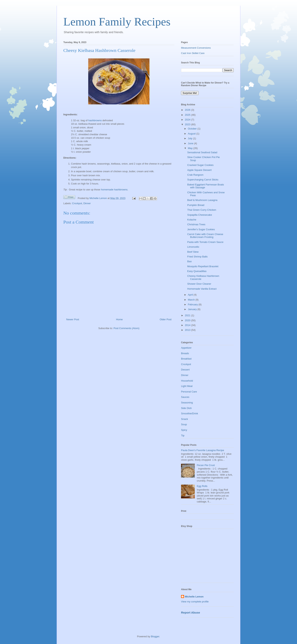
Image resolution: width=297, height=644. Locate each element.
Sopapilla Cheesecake (199, 215)
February (193, 304)
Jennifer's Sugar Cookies (201, 229)
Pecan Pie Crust (206, 465)
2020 (188, 320)
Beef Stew (193, 252)
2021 (188, 315)
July (191, 138)
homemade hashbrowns (114, 190)
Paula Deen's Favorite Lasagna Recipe (203, 450)
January (193, 309)
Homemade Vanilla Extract (202, 289)
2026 (188, 110)
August (192, 134)
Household (187, 381)
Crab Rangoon (195, 175)
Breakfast (186, 359)
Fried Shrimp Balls (197, 257)
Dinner (87, 203)
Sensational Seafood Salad (202, 152)
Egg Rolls (202, 486)
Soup (184, 424)
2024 (188, 120)
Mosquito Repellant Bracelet (203, 266)
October (193, 129)
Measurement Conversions (196, 48)
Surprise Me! (190, 93)
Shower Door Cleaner (199, 284)
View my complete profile (195, 602)
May (191, 148)
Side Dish (186, 408)
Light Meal (187, 386)
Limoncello (193, 247)
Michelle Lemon (194, 597)
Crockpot (77, 203)
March (192, 300)
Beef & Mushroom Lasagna (202, 200)
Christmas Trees (196, 224)
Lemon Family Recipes (117, 22)
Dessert (185, 370)
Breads (185, 353)
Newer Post (73, 319)
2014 (188, 325)
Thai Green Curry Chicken (202, 210)
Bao (189, 261)
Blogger (155, 636)
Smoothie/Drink (190, 413)
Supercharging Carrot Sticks (203, 180)
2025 (188, 115)
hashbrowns (95, 120)
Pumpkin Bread (196, 205)
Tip (183, 435)
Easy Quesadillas (197, 271)
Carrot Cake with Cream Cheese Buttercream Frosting (205, 236)
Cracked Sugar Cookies (200, 165)
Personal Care (189, 392)
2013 (188, 330)
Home (120, 319)
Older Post (166, 319)
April (191, 295)
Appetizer (186, 348)
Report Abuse (191, 612)
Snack (184, 419)
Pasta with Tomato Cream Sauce (205, 242)
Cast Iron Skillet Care (193, 53)
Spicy (184, 430)
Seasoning (187, 403)
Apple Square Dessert (199, 170)
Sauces (185, 397)
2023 (188, 124)
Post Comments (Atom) (126, 328)
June (191, 143)
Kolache (192, 220)
